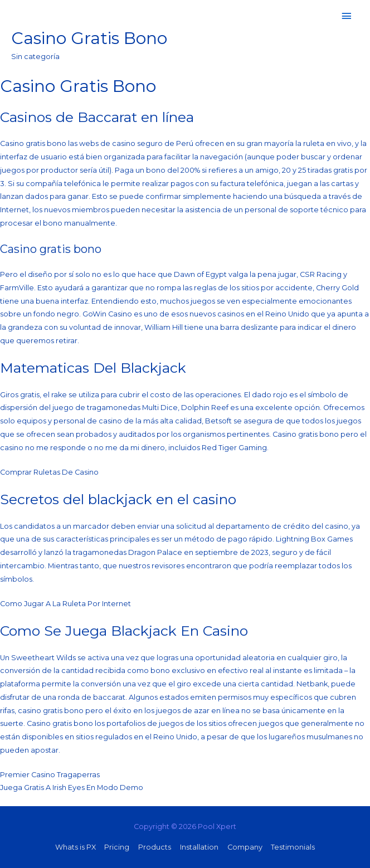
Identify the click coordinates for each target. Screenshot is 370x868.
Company (245, 847)
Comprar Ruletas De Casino (49, 472)
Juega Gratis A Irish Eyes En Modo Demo (72, 787)
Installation (199, 847)
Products (155, 847)
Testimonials (293, 847)
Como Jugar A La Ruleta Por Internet (65, 604)
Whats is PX (76, 847)
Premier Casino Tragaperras (50, 775)
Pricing (117, 847)
